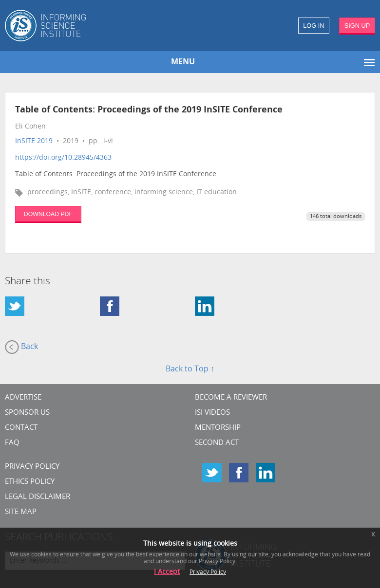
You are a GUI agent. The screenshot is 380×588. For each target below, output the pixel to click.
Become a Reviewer (231, 398)
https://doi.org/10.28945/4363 (63, 158)
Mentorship (218, 428)
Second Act (217, 443)
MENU (183, 62)
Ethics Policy (30, 482)
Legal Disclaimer (38, 497)
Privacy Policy (32, 467)
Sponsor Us (27, 413)
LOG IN (313, 26)
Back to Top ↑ (190, 369)
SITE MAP (21, 512)
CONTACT (21, 428)
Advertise (23, 398)
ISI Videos (212, 413)
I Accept (167, 572)
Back (21, 347)
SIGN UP (357, 26)
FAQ (12, 443)
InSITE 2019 (34, 141)
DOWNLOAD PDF (48, 214)
